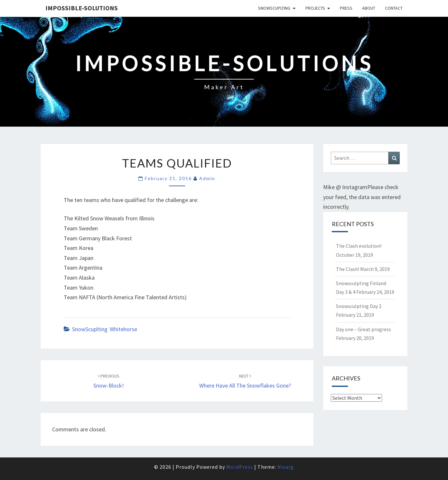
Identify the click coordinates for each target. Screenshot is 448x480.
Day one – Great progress (364, 329)
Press (346, 8)
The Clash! (348, 269)
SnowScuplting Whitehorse (105, 329)
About (369, 8)
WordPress (240, 467)
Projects (315, 8)
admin (207, 178)
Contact (394, 8)
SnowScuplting (274, 8)
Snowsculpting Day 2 (359, 306)
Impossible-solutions (82, 8)
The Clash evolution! (359, 246)
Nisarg (286, 467)
